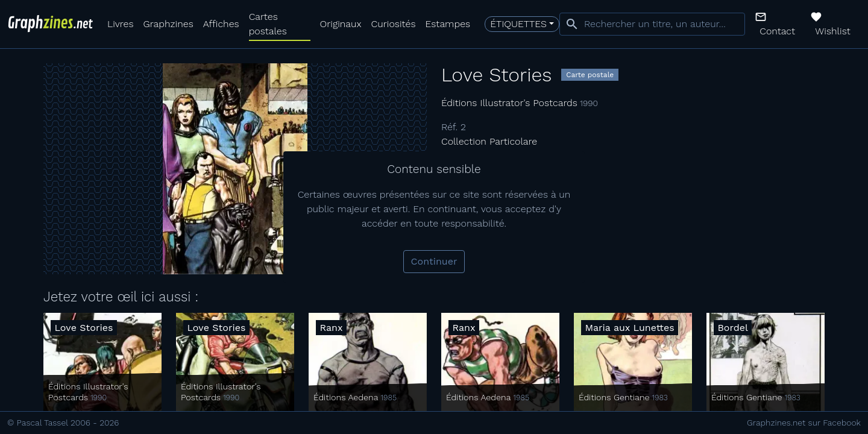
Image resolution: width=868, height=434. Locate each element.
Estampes (448, 24)
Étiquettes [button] (518, 24)
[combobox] (652, 24)
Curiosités (394, 24)
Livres (120, 24)
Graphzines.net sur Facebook (804, 423)
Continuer (434, 261)
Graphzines (168, 24)
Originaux (341, 24)
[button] (778, 24)
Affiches (221, 24)
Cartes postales (268, 24)
